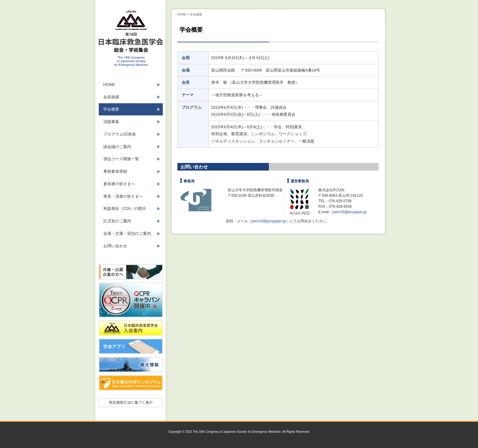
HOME (182, 14)
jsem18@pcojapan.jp (349, 212)
